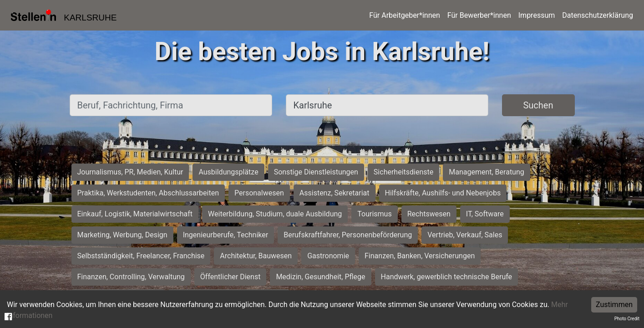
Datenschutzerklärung (598, 15)
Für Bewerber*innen (479, 15)
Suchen (538, 105)
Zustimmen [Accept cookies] (614, 305)
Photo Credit (627, 319)
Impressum (537, 15)
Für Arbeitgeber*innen (404, 15)
